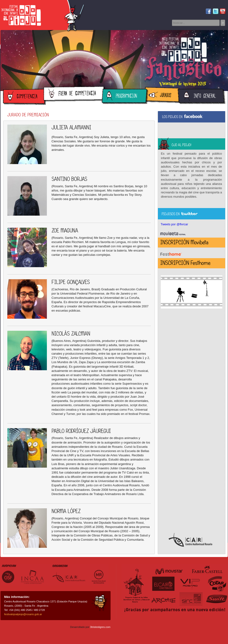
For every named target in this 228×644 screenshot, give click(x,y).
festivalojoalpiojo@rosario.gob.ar (23, 614)
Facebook (208, 11)
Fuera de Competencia (74, 94)
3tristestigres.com (100, 627)
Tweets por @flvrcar (174, 224)
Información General (201, 97)
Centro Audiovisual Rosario (190, 540)
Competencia (24, 97)
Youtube (223, 11)
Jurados (163, 95)
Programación (125, 97)
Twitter (216, 11)
